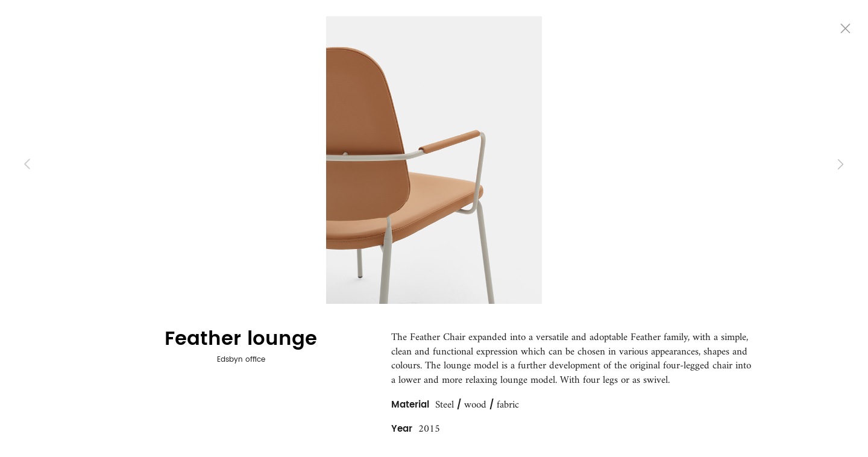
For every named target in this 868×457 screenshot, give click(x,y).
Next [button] (841, 164)
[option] (434, 160)
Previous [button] (27, 164)
